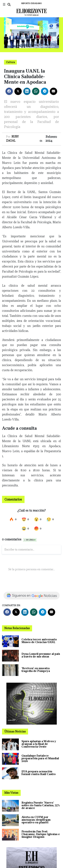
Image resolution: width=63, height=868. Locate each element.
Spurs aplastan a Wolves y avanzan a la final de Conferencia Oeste (39, 744)
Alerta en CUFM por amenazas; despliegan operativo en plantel (36, 820)
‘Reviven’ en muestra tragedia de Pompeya (36, 670)
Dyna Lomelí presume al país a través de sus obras (41, 655)
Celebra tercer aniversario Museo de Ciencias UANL (39, 641)
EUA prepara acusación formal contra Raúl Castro (39, 773)
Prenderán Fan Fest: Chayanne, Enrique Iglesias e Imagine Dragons (41, 834)
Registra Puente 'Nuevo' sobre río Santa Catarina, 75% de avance (41, 805)
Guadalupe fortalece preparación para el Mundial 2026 (40, 758)
